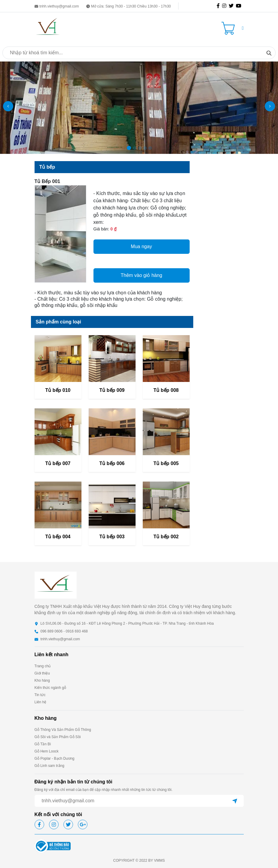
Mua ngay (141, 246)
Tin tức (40, 695)
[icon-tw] (232, 6)
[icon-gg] (240, 6)
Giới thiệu (42, 673)
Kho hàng (42, 680)
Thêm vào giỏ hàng (141, 275)
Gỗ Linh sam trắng (49, 766)
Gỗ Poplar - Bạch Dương (55, 758)
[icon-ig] (225, 6)
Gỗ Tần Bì (43, 744)
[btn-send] (235, 801)
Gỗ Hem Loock (47, 751)
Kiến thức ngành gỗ (50, 688)
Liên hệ (41, 702)
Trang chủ (43, 666)
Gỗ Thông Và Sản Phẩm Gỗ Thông (63, 730)
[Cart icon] (229, 28)
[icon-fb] (219, 6)
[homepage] (48, 28)
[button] (243, 28)
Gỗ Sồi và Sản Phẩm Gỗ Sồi (58, 737)
